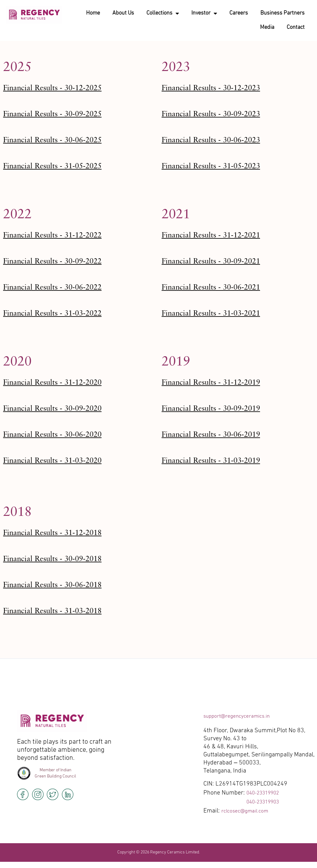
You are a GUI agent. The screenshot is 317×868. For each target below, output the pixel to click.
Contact (296, 27)
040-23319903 (266, 802)
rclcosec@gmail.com (248, 811)
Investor (204, 13)
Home (93, 13)
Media (267, 27)
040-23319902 (266, 793)
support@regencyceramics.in (242, 716)
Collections (163, 13)
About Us (123, 13)
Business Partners (282, 13)
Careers (239, 13)
